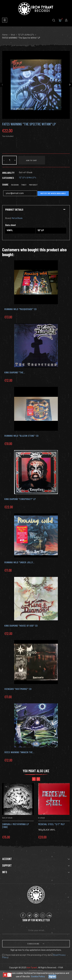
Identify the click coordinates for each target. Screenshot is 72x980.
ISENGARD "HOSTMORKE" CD (18, 689)
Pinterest (33, 185)
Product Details (14, 210)
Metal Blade (17, 218)
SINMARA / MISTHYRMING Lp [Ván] (16, 826)
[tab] (36, 210)
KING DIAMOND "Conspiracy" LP (20, 499)
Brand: (8, 218)
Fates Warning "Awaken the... (19, 752)
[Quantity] (9, 160)
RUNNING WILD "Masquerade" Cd (20, 309)
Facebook (15, 185)
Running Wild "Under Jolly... (19, 562)
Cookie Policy (38, 977)
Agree (52, 977)
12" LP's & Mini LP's (28, 178)
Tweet (24, 185)
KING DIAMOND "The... (15, 372)
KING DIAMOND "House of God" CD (21, 626)
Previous (2, 85)
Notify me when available (53, 193)
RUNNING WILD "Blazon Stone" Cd (21, 436)
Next (70, 85)
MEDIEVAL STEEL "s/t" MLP (51, 824)
